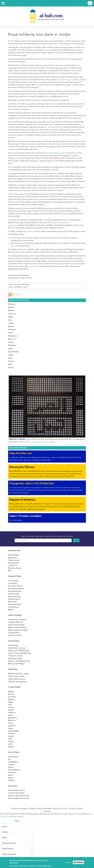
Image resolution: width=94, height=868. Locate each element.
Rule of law (13, 602)
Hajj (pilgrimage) (15, 658)
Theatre (11, 780)
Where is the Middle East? (19, 661)
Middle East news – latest (18, 674)
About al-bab (14, 555)
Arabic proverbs (15, 635)
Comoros (12, 314)
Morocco (12, 339)
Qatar (10, 349)
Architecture (13, 757)
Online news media (16, 676)
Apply (90, 3)
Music (11, 775)
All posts (12, 304)
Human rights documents (19, 796)
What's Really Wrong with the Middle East (61, 153)
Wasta (11, 610)
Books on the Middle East (19, 651)
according (18, 158)
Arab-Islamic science (17, 648)
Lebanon (12, 329)
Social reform (14, 607)
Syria (10, 358)
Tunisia (11, 361)
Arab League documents (19, 798)
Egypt (11, 317)
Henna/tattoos (14, 770)
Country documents (16, 793)
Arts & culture (17, 849)
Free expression (15, 591)
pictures (30, 231)
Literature (12, 772)
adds (26, 249)
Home (5, 826)
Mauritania (12, 336)
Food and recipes (15, 656)
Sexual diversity (15, 604)
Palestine (12, 345)
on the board (34, 266)
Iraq (10, 320)
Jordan (11, 323)
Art (9, 759)
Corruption (13, 583)
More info (47, 867)
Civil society (13, 581)
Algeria (11, 307)
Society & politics (17, 843)
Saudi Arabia (13, 352)
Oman (11, 342)
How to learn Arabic (16, 625)
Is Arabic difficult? (15, 622)
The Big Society (54, 127)
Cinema (11, 765)
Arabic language (17, 854)
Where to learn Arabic (17, 627)
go (76, 540)
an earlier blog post (66, 80)
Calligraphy (13, 762)
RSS (10, 571)
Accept (68, 863)
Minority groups (15, 596)
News (17, 838)
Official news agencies (18, 682)
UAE (10, 364)
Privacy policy (14, 563)
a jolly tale (32, 256)
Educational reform (16, 589)
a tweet (47, 50)
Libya (10, 333)
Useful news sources (17, 679)
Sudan (11, 355)
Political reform (14, 599)
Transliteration (14, 633)
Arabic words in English (18, 630)
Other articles (14, 560)
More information (33, 442)
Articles (17, 832)
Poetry (11, 778)
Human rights (14, 594)
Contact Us (13, 565)
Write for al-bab (15, 568)
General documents (16, 790)
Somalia (11, 734)
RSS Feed (14, 294)
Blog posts (13, 558)
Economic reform (15, 586)
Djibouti (11, 699)
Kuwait (11, 326)
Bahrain (11, 310)
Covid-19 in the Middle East (20, 653)
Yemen (11, 367)
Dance (11, 767)
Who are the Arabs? (16, 664)
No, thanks (78, 863)
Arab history (13, 645)
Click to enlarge (48, 442)
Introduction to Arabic (17, 620)
